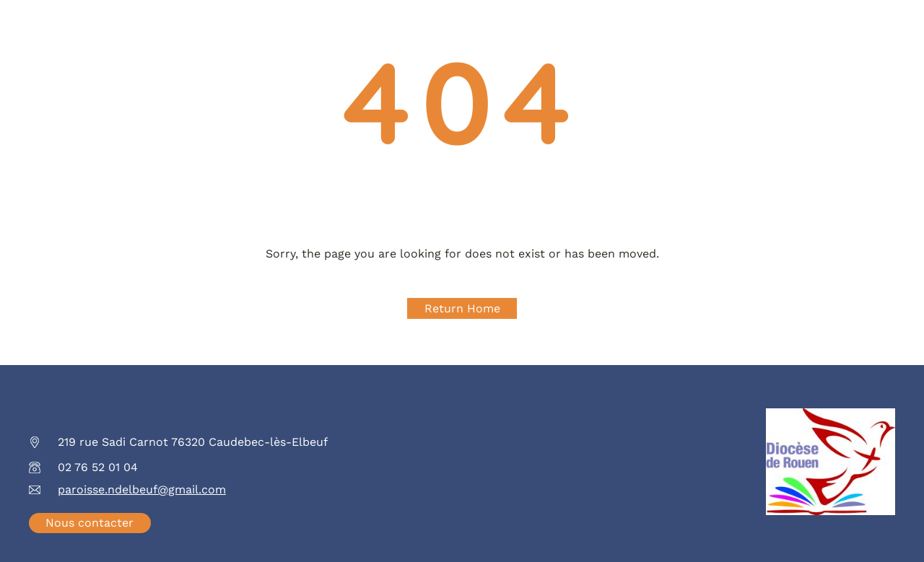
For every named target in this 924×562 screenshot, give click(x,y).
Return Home (462, 308)
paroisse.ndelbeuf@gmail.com (142, 489)
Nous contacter (90, 523)
